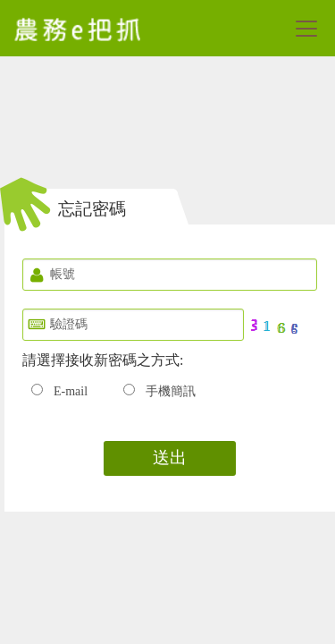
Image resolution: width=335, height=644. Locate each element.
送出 (170, 458)
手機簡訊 (171, 391)
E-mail (71, 391)
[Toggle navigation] (306, 29)
